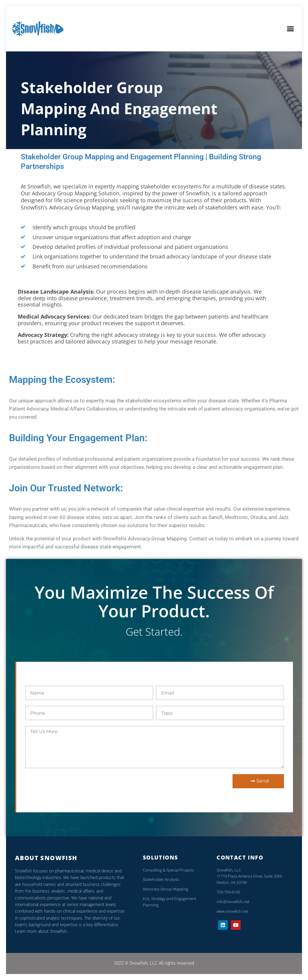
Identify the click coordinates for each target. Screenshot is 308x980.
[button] (290, 29)
